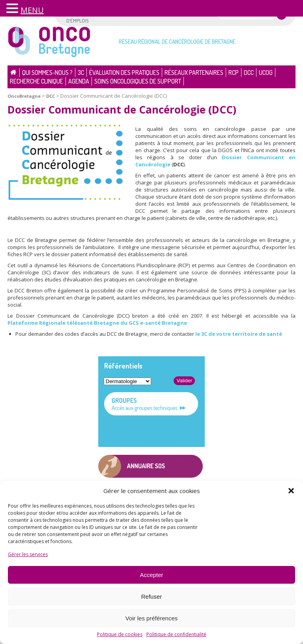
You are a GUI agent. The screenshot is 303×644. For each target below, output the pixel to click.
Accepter (151, 575)
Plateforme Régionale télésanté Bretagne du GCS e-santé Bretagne (97, 323)
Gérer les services (28, 554)
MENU (32, 10)
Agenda (79, 81)
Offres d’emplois (77, 17)
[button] (291, 491)
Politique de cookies (120, 634)
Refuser (152, 597)
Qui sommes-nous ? (47, 73)
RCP (234, 73)
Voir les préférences (152, 618)
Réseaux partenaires (194, 73)
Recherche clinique (36, 81)
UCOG (266, 73)
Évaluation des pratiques (124, 73)
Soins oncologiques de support (138, 81)
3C (81, 73)
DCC (249, 73)
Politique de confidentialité (176, 634)
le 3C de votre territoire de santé (239, 334)
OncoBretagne (24, 96)
